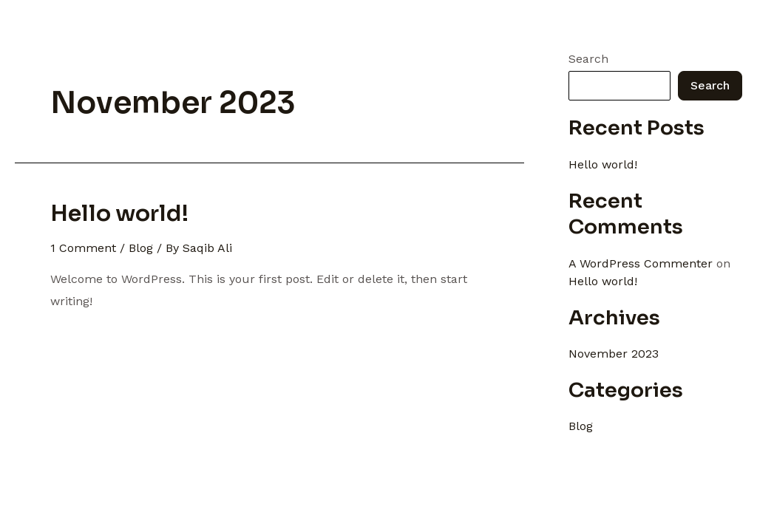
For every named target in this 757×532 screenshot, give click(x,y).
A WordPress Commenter (641, 263)
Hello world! (119, 214)
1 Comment (83, 248)
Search (588, 59)
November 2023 (614, 354)
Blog (141, 248)
